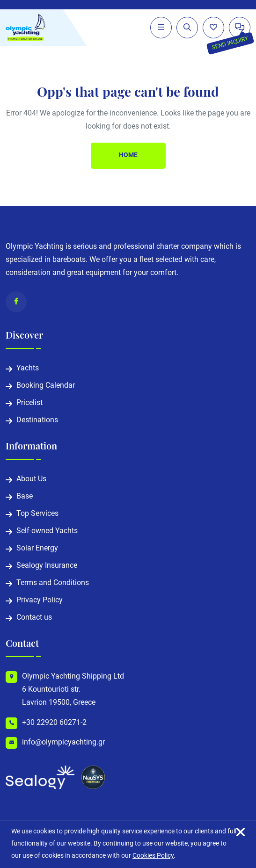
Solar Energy (37, 549)
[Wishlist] (213, 28)
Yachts (28, 369)
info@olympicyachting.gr (63, 743)
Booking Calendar (46, 386)
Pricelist (29, 403)
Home (128, 156)
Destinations (37, 420)
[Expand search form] (187, 28)
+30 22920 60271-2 (54, 723)
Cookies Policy (153, 856)
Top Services (37, 514)
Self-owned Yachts (47, 531)
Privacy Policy (40, 600)
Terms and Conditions (53, 583)
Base (25, 497)
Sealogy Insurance (47, 566)
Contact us (34, 618)
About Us (31, 479)
